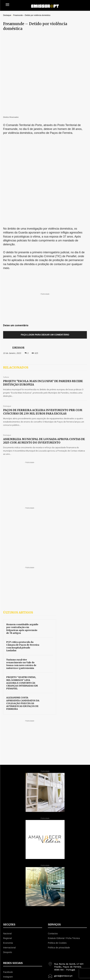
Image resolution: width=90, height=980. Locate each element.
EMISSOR (18, 257)
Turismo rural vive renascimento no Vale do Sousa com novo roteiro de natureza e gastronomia (21, 573)
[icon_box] (67, 875)
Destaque (7, 15)
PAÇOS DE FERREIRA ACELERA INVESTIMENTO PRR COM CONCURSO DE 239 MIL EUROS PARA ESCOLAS (43, 321)
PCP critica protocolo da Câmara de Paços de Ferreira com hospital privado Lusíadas (23, 556)
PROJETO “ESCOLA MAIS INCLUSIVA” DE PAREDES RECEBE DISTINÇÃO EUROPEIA (43, 292)
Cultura (6, 286)
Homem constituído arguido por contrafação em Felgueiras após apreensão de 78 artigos (22, 538)
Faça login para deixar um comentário (45, 244)
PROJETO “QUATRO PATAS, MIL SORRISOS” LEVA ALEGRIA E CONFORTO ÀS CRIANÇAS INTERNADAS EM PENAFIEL (22, 592)
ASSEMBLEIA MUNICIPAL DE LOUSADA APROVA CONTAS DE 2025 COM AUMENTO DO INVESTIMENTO (44, 350)
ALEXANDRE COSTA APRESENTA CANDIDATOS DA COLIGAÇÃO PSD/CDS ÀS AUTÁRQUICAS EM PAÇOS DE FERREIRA (23, 613)
